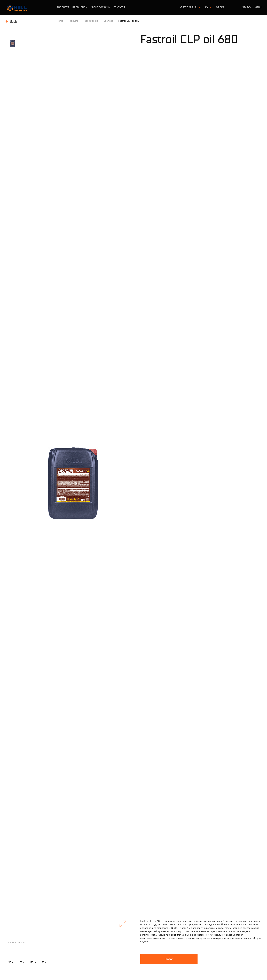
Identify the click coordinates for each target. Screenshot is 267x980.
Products (63, 7)
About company (100, 7)
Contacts (119, 7)
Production (80, 7)
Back (11, 21)
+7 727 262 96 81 (189, 7)
